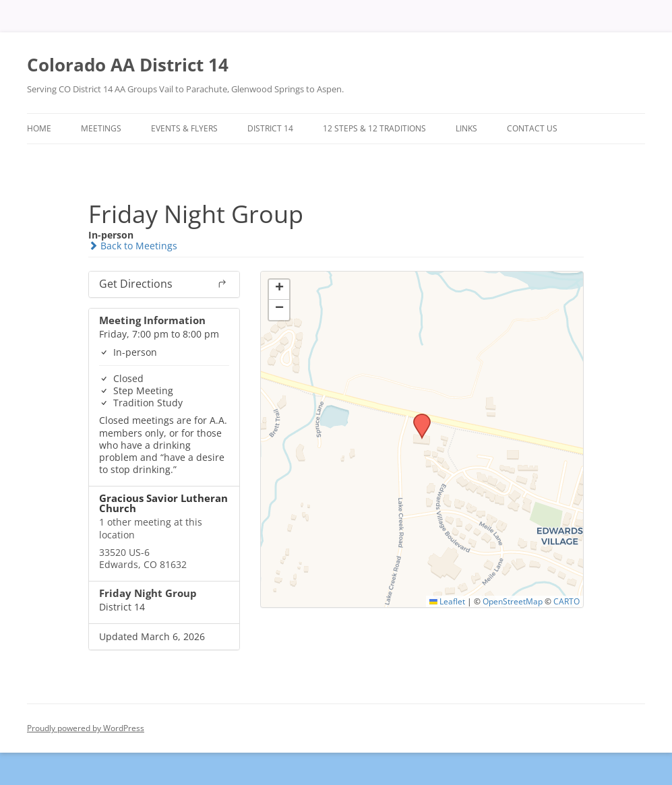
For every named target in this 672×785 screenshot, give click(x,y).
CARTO (567, 601)
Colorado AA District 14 (128, 65)
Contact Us (532, 128)
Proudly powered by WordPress (86, 728)
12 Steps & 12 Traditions (374, 128)
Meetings (101, 128)
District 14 (270, 128)
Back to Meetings (133, 246)
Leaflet (447, 601)
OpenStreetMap (513, 601)
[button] (417, 418)
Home (39, 128)
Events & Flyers (184, 128)
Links (466, 128)
